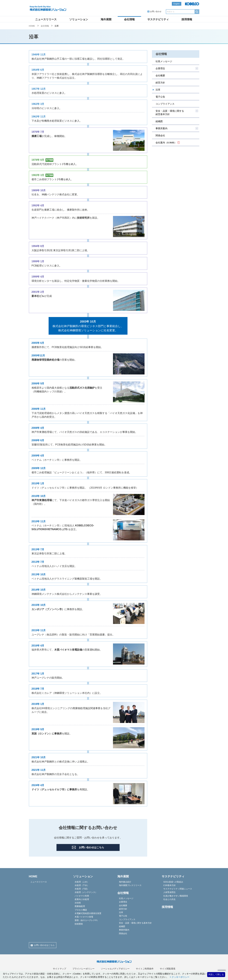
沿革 (158, 90)
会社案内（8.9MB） (168, 143)
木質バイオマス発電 (84, 917)
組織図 (159, 121)
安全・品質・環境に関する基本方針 (135, 923)
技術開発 (79, 924)
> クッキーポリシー (179, 977)
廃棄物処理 (80, 906)
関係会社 (160, 135)
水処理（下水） (82, 885)
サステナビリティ (158, 19)
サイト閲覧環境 (168, 969)
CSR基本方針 (170, 885)
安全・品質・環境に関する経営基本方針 (170, 113)
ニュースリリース (46, 19)
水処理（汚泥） (82, 889)
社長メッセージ (164, 61)
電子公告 (160, 97)
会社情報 (129, 19)
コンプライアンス (165, 104)
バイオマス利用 (82, 896)
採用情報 (187, 19)
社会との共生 (169, 899)
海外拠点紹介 (125, 882)
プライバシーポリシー (83, 969)
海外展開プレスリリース (130, 885)
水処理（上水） (82, 882)
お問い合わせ (156, 11)
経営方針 (160, 83)
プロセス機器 (81, 910)
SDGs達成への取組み (173, 882)
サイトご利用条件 (145, 969)
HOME (32, 26)
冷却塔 (78, 903)
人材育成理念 (169, 892)
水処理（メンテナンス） (86, 892)
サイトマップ (59, 969)
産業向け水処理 (82, 899)
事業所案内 (161, 128)
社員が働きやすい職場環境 (176, 896)
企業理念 (160, 68)
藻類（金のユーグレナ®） (87, 920)
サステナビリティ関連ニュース (178, 889)
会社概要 (160, 75)
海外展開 (106, 19)
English (176, 4)
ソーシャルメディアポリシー (115, 969)
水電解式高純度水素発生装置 (88, 913)
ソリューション (79, 19)
